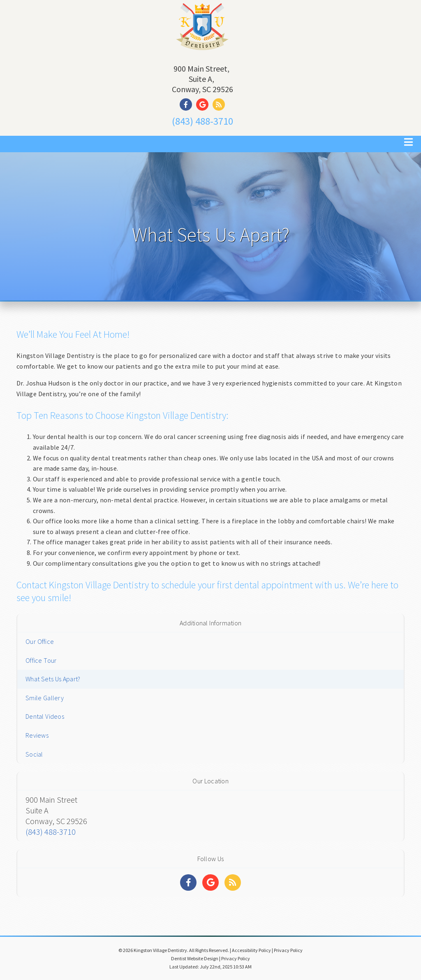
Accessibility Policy (251, 950)
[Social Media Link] (188, 105)
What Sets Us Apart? (53, 679)
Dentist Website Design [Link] (195, 958)
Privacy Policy (288, 950)
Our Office (40, 641)
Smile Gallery (45, 698)
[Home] (202, 51)
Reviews (37, 735)
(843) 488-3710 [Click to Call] (202, 121)
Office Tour (41, 660)
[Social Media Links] (188, 882)
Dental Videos (45, 716)
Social (34, 754)
